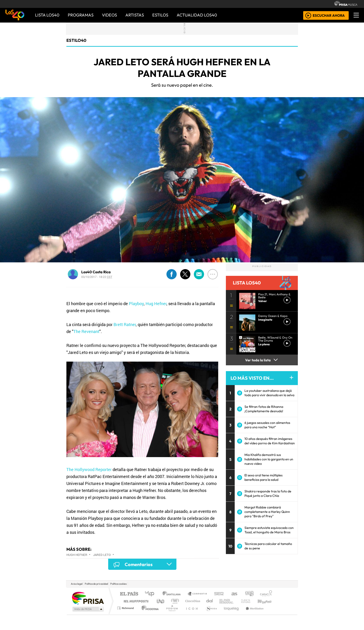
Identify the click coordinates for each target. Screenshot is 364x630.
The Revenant (86, 331)
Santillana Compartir (198, 594)
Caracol (266, 594)
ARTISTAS (135, 15)
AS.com (234, 594)
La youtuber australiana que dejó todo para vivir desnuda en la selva (269, 393)
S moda (210, 614)
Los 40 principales (151, 594)
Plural (171, 614)
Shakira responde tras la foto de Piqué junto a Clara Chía (268, 493)
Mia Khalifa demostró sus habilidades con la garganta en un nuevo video (269, 459)
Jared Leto (102, 555)
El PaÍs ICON (191, 614)
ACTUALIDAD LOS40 (197, 15)
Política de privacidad (96, 584)
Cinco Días (192, 601)
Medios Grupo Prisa (88, 609)
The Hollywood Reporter (89, 469)
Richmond (126, 614)
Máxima (222, 601)
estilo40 (76, 40)
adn (249, 594)
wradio (174, 601)
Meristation (252, 614)
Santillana (173, 594)
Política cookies (119, 584)
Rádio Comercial (273, 614)
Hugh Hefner (77, 555)
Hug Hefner (156, 303)
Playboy (136, 303)
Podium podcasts (126, 607)
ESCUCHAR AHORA (329, 15)
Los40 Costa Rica (96, 272)
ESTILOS (160, 15)
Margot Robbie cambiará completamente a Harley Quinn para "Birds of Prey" (267, 512)
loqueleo (230, 614)
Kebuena (267, 601)
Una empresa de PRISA (88, 598)
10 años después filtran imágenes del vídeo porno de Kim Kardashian (270, 441)
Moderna (149, 614)
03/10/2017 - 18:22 (97, 277)
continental (210, 601)
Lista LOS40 (47, 15)
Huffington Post (135, 601)
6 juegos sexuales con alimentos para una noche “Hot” (267, 425)
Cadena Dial (250, 601)
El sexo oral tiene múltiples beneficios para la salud (263, 477)
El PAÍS (129, 594)
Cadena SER (219, 594)
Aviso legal (77, 584)
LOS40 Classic (236, 601)
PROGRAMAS (81, 15)
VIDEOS (109, 15)
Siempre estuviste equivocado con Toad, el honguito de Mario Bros (269, 530)
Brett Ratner (125, 324)
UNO (161, 601)
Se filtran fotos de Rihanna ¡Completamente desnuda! (264, 409)
